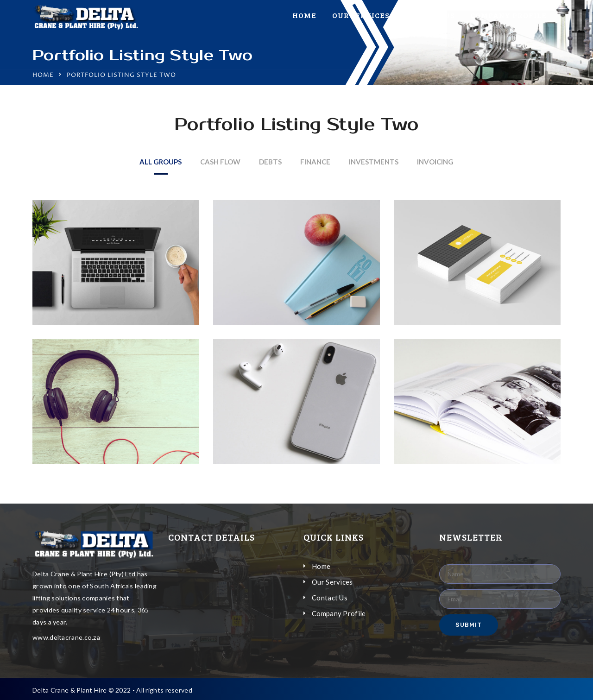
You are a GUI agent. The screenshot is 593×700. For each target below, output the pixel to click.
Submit (469, 625)
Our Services (361, 15)
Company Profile (508, 15)
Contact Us (430, 15)
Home (304, 15)
